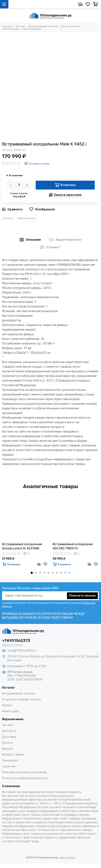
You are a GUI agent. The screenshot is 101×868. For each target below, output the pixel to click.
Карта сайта (67, 857)
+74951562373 (16, 641)
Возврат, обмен (13, 755)
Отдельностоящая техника (21, 699)
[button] (32, 573)
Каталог (9, 218)
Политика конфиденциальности (25, 778)
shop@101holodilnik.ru (22, 651)
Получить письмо (82, 596)
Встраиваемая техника (19, 694)
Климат (7, 705)
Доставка (9, 737)
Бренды (8, 749)
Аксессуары (11, 711)
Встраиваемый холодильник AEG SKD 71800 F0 (73, 546)
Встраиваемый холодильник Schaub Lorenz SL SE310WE (22, 546)
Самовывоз (10, 761)
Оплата (7, 743)
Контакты (9, 731)
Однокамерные (27, 218)
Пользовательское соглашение (24, 772)
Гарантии (9, 766)
